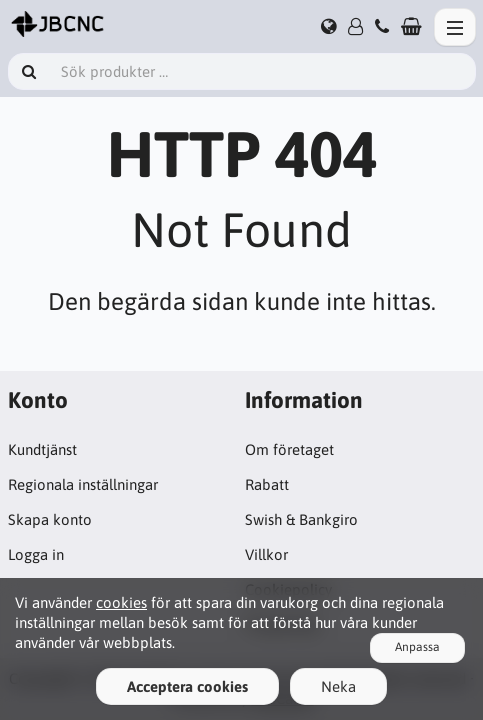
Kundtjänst (42, 449)
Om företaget (289, 449)
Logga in (36, 554)
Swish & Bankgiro (301, 519)
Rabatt (267, 484)
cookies (121, 602)
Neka (338, 686)
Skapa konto (50, 519)
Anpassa (417, 647)
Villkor (266, 554)
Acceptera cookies (187, 686)
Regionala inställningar (83, 484)
